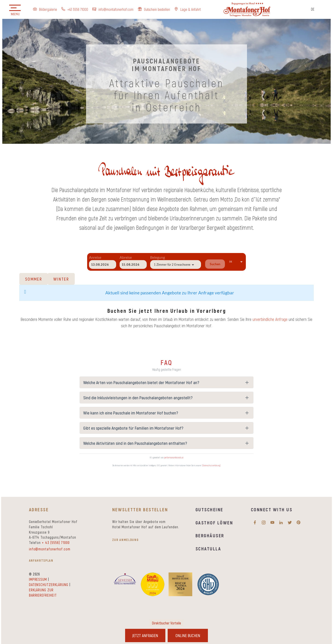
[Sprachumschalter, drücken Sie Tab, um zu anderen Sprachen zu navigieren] (316, 10)
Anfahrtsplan (41, 560)
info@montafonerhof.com (50, 549)
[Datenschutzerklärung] (211, 465)
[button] (15, 10)
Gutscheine (209, 509)
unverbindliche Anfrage (270, 319)
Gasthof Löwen (214, 522)
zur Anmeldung (125, 540)
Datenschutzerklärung (49, 585)
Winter (61, 279)
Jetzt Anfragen (145, 635)
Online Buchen (188, 635)
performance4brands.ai (174, 457)
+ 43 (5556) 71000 (56, 542)
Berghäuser (210, 535)
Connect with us (272, 509)
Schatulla (208, 548)
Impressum (38, 579)
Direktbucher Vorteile (166, 622)
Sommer (34, 279)
